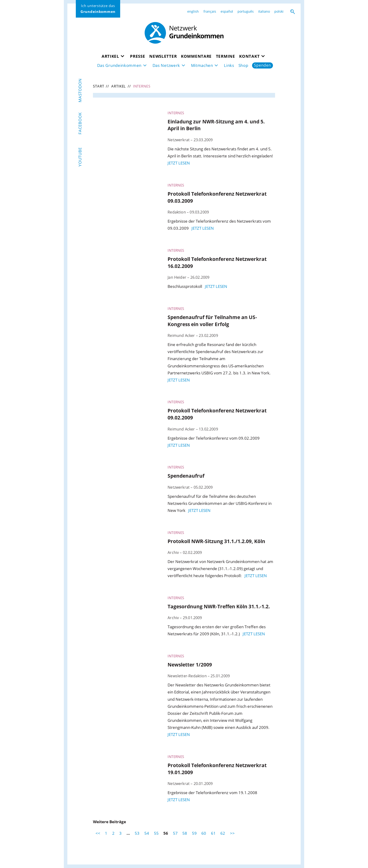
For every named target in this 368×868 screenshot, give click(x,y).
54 (147, 833)
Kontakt (249, 56)
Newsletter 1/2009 (190, 664)
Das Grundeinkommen (119, 65)
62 (223, 833)
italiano (264, 11)
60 (204, 833)
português (246, 11)
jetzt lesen (179, 163)
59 (194, 833)
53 (137, 833)
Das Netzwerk (166, 65)
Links (229, 65)
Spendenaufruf (186, 476)
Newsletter (163, 56)
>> (232, 833)
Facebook (80, 123)
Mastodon (80, 90)
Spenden (262, 65)
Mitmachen (202, 65)
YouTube (80, 157)
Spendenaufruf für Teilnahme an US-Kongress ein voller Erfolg (212, 321)
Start (98, 86)
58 (185, 833)
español (227, 11)
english (193, 11)
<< (98, 833)
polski (279, 11)
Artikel (110, 56)
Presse (138, 56)
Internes (176, 113)
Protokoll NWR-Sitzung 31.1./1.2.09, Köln (216, 541)
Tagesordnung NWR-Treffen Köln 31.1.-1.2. (219, 606)
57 (175, 833)
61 (213, 833)
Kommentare (196, 56)
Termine (226, 56)
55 (156, 833)
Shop (243, 65)
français (210, 11)
